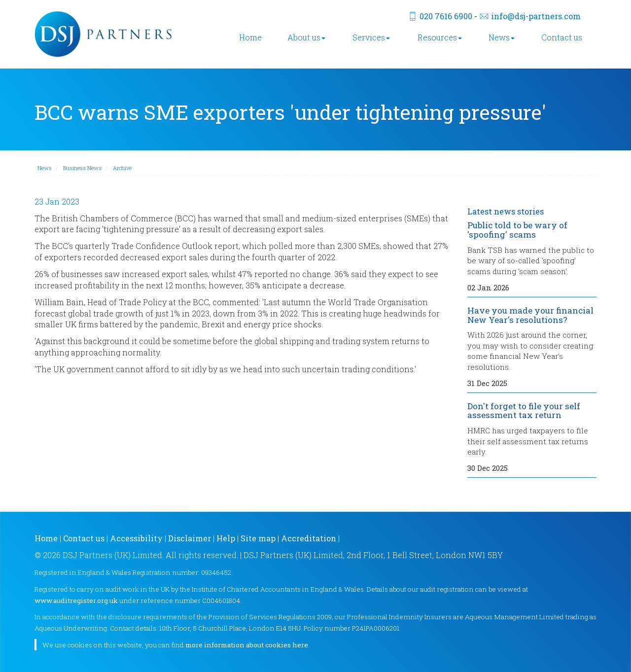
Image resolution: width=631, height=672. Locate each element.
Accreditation (309, 538)
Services (371, 37)
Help (226, 538)
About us (306, 37)
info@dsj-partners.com (536, 16)
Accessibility (136, 538)
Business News (82, 168)
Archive (122, 168)
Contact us (562, 37)
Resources (440, 37)
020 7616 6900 (446, 16)
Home (250, 37)
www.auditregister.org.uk (76, 601)
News (502, 37)
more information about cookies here (247, 645)
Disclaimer (190, 538)
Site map (258, 538)
